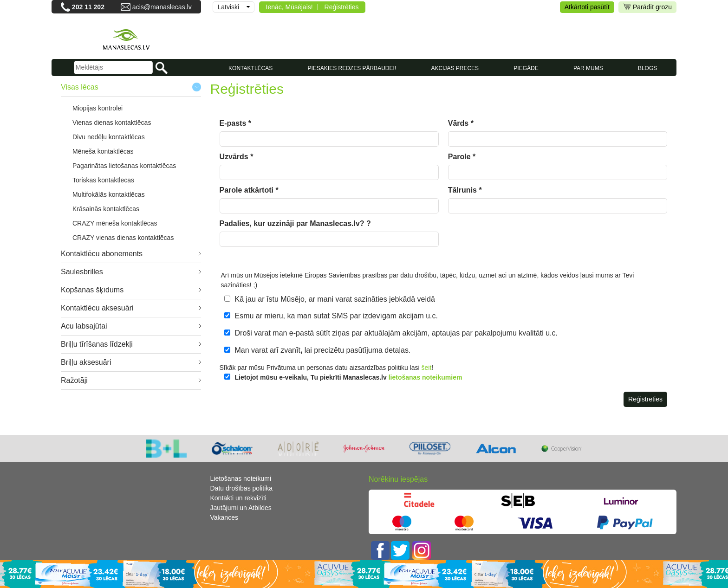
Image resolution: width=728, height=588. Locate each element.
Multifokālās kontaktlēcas (109, 194)
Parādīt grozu (647, 7)
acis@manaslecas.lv (162, 7)
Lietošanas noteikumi (241, 478)
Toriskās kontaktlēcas (103, 180)
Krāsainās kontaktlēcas (106, 209)
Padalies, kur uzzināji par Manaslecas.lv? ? (295, 223)
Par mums (588, 68)
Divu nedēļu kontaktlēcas (109, 137)
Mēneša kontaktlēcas (103, 151)
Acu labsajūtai (84, 326)
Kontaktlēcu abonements (102, 254)
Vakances (224, 517)
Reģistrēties (342, 7)
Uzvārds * (237, 157)
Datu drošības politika (242, 488)
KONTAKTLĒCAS (250, 68)
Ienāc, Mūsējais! (289, 7)
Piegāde (526, 68)
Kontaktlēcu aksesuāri (97, 308)
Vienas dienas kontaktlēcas (112, 123)
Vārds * (461, 123)
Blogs (647, 68)
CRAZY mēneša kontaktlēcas (115, 223)
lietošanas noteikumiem (426, 377)
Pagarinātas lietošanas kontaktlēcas (124, 166)
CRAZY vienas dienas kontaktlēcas (123, 238)
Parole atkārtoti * (249, 190)
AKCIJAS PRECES (455, 68)
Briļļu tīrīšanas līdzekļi (97, 344)
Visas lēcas (80, 87)
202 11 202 (88, 7)
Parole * (462, 157)
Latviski (229, 7)
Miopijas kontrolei (97, 108)
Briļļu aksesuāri (86, 362)
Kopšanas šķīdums (92, 290)
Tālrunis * (465, 190)
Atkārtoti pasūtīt (587, 7)
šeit (427, 368)
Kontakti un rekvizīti (238, 498)
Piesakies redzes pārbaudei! (352, 68)
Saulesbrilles (82, 272)
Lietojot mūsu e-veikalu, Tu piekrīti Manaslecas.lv (349, 377)
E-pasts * (235, 123)
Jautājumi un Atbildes (241, 508)
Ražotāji (74, 380)
